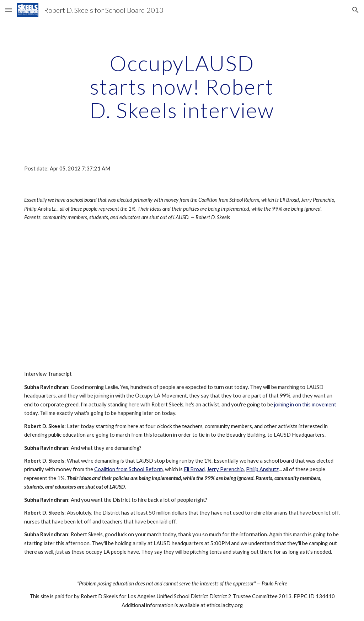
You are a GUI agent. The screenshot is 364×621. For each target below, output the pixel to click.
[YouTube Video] (86, 296)
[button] (9, 10)
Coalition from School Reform (129, 469)
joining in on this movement (305, 404)
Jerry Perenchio (225, 469)
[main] (182, 86)
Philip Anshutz (262, 469)
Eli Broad (194, 469)
